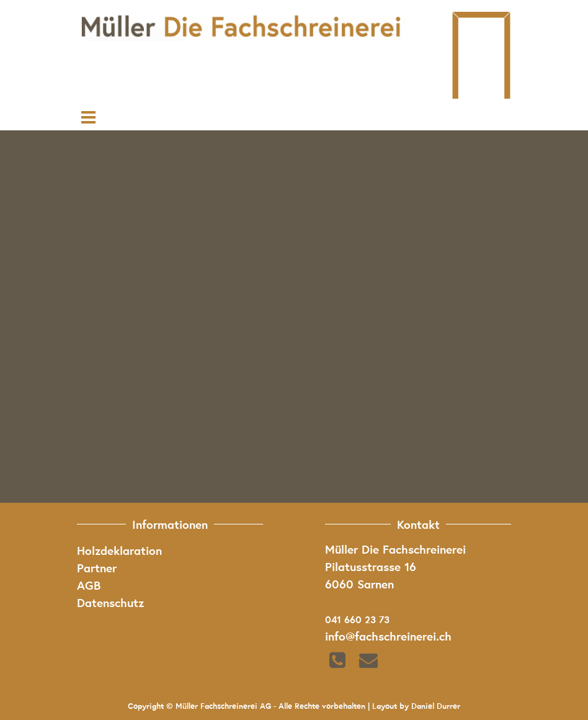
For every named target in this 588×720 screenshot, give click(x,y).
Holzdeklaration (119, 550)
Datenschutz (110, 602)
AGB (89, 585)
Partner (97, 567)
